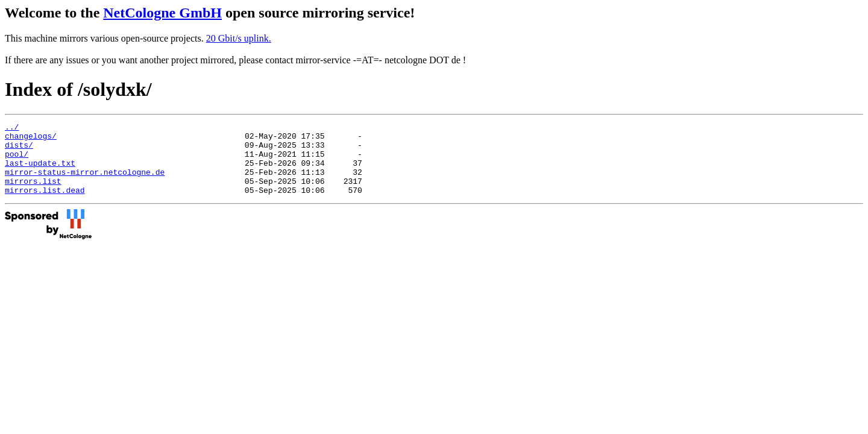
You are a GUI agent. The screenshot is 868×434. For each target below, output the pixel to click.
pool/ (17, 161)
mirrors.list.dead (45, 204)
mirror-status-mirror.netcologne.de (85, 183)
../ (12, 128)
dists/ (19, 150)
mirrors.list (33, 193)
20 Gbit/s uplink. (239, 38)
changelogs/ (31, 139)
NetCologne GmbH (162, 13)
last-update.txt (40, 172)
